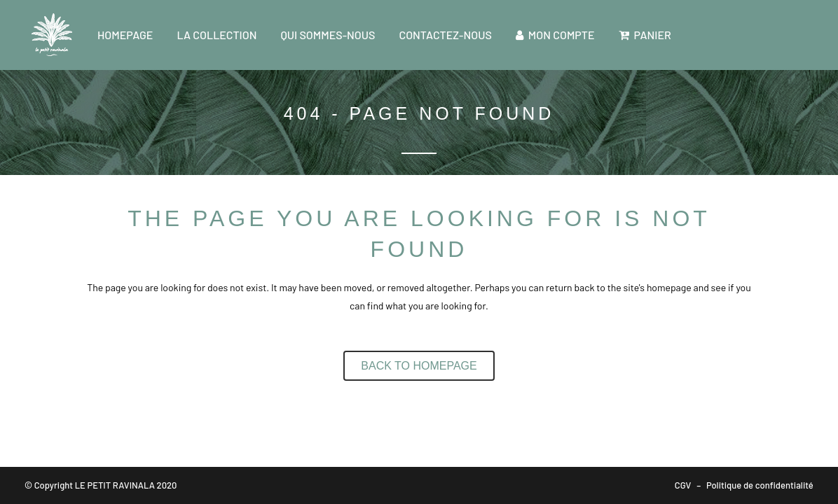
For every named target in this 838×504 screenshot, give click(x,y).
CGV (683, 485)
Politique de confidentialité (760, 485)
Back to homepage (419, 366)
